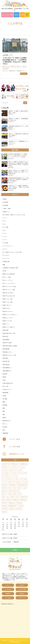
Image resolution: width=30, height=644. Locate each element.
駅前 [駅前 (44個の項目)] (4, 512)
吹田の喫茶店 (6, 340)
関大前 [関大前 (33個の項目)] (19, 509)
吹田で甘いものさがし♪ (8, 293)
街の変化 (5, 427)
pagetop (15, 550)
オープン (21, 67)
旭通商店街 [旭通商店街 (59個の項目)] (12, 506)
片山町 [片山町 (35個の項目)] (5, 509)
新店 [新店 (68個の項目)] (4, 506)
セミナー (5, 249)
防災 (4, 430)
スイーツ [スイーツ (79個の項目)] (14, 476)
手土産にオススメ (7, 389)
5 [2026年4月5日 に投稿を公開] (27, 521)
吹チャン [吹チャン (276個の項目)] (12, 488)
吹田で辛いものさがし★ (9, 296)
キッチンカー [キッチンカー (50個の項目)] (22, 473)
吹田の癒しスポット (8, 352)
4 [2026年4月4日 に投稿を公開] (23, 521)
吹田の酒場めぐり (7, 368)
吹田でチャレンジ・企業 (9, 290)
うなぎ (7, 67)
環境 (4, 411)
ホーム (8, 585)
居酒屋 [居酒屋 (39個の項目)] (23, 500)
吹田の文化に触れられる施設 (10, 346)
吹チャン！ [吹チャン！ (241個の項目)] (22, 488)
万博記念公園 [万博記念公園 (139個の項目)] (23, 485)
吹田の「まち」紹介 (8, 302)
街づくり (5, 424)
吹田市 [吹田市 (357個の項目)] (24, 497)
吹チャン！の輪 (7, 277)
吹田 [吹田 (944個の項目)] (5, 491)
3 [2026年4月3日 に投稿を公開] (19, 521)
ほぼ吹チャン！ (7, 212)
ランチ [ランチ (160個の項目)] (16, 482)
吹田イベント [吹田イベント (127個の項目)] (7, 494)
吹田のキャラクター (8, 311)
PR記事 (5, 199)
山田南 (4, 69)
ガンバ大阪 (5, 227)
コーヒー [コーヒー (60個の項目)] (5, 476)
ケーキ (4, 233)
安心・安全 (5, 386)
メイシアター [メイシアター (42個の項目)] (6, 482)
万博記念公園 (6, 262)
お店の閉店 (5, 202)
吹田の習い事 (6, 361)
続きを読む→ (24, 74)
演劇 (4, 402)
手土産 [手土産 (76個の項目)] (19, 503)
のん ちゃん (5, 71)
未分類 (4, 396)
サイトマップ (22, 598)
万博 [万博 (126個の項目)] (5, 485)
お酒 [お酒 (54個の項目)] (4, 467)
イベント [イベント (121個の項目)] (12, 467)
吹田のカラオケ (7, 308)
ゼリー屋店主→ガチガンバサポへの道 (12, 252)
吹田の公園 (5, 330)
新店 (7, 69)
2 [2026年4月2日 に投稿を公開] (15, 521)
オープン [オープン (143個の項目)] (18, 470)
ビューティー (6, 258)
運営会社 (22, 594)
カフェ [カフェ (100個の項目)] (5, 473)
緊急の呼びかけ (7, 421)
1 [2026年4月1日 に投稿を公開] (11, 521)
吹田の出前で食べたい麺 (9, 333)
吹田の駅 (5, 374)
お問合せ (22, 585)
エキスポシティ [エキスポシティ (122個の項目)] (7, 470)
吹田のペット (6, 324)
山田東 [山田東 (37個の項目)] (11, 503)
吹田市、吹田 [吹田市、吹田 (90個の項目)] (6, 500)
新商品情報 (5, 393)
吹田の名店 (5, 336)
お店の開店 (6, 55)
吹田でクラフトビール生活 (9, 287)
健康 (4, 265)
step (4, 67)
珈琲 (4, 408)
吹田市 (25, 67)
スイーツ (5, 240)
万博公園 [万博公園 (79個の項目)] (13, 485)
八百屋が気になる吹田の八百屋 (10, 268)
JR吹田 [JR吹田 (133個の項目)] (15, 464)
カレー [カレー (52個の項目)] (13, 473)
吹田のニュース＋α (7, 318)
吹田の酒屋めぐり (7, 371)
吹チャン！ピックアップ (9, 283)
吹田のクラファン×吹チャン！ (10, 315)
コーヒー (5, 237)
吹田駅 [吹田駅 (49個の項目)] (16, 500)
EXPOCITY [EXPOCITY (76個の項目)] (6, 464)
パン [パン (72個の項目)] (16, 479)
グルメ (11, 55)
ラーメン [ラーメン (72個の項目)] (24, 482)
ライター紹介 (8, 589)
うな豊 (17, 67)
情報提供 (17, 15)
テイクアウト (6, 255)
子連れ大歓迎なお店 (8, 383)
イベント (5, 218)
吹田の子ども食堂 (7, 343)
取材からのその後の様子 (9, 274)
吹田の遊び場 (6, 365)
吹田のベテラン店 (7, 321)
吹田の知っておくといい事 (9, 355)
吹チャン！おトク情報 (7, 15)
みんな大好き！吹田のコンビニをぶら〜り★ (14, 215)
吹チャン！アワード (8, 280)
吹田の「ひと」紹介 (8, 299)
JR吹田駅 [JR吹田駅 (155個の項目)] (24, 464)
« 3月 (3, 530)
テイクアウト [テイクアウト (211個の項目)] (7, 479)
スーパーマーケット (8, 246)
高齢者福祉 (5, 433)
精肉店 (4, 418)
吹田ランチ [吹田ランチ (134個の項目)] (15, 497)
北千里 (4, 271)
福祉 (4, 414)
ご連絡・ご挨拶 (7, 209)
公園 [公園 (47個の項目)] (4, 488)
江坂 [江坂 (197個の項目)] (21, 506)
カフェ (4, 221)
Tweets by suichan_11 (7, 604)
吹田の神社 (5, 358)
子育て (4, 380)
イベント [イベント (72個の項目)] (21, 467)
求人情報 (23, 15)
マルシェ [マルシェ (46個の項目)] (23, 479)
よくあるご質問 (22, 589)
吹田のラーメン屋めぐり (9, 327)
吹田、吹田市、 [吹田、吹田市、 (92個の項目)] (14, 491)
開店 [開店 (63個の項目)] (12, 509)
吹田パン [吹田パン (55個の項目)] (5, 497)
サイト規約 (8, 598)
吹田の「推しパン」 (8, 305)
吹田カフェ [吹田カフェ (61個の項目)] (17, 494)
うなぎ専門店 (12, 67)
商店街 (4, 377)
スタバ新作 (5, 243)
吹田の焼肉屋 (6, 349)
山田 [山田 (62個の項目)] (4, 503)
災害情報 (5, 405)
